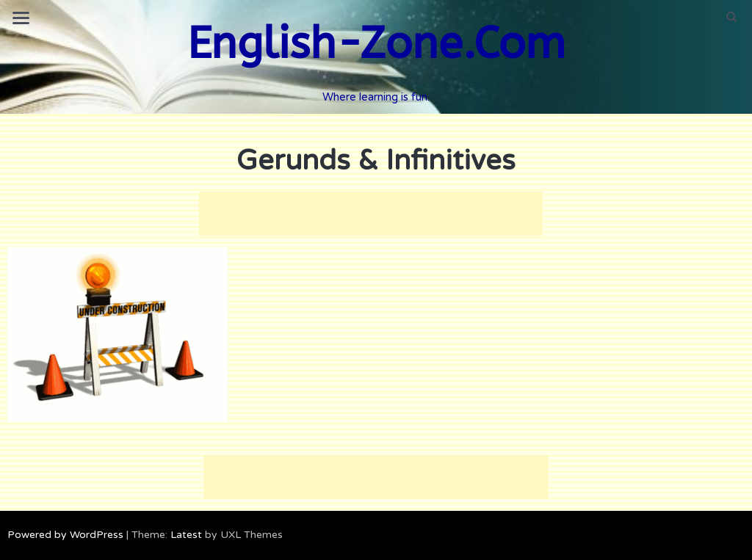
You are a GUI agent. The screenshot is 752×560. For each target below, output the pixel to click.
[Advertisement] (371, 214)
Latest (186, 535)
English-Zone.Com (376, 44)
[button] (732, 17)
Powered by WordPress (65, 535)
